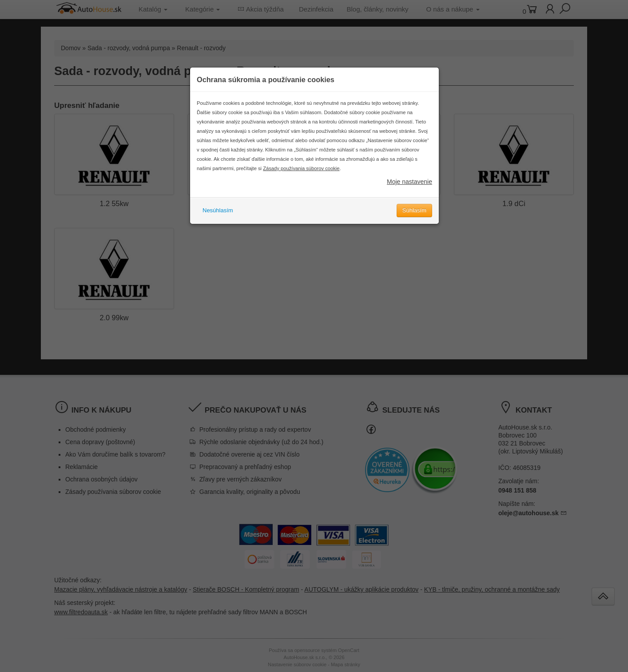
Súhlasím (414, 210)
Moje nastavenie (409, 182)
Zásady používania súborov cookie (301, 168)
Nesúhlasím (218, 210)
